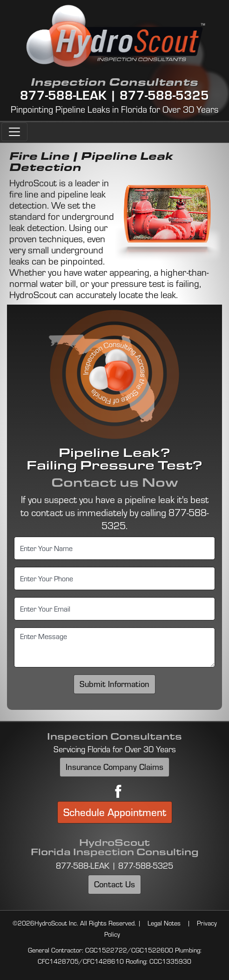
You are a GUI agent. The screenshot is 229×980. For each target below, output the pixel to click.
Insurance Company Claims (114, 767)
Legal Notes (164, 923)
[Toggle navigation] (14, 132)
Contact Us (114, 884)
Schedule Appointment (115, 812)
